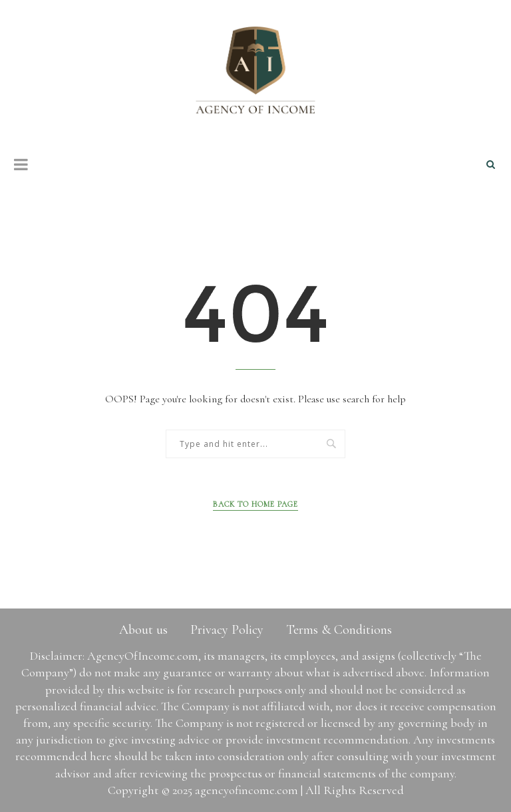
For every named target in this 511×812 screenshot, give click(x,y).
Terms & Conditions (339, 630)
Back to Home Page (255, 504)
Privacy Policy (227, 630)
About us (143, 630)
